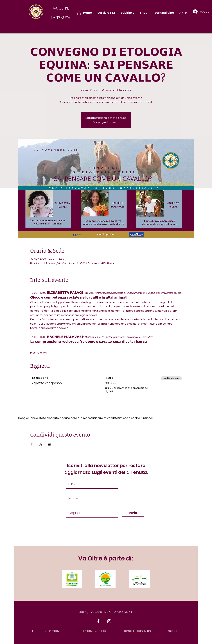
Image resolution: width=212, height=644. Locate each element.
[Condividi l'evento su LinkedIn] (50, 444)
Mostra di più (39, 353)
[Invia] (133, 513)
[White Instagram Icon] (109, 621)
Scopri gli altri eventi (106, 122)
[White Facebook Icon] (98, 621)
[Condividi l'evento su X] (41, 444)
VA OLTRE (61, 8)
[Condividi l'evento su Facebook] (32, 444)
